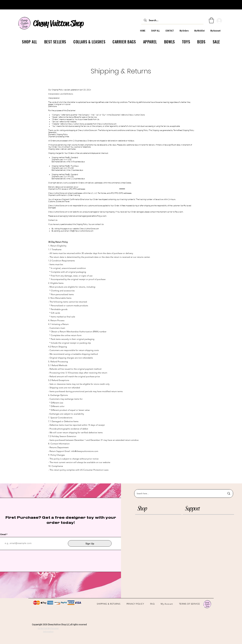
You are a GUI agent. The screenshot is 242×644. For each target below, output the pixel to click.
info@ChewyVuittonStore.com (81, 231)
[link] (211, 20)
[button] (158, 509)
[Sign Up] (90, 543)
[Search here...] (178, 494)
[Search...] (172, 20)
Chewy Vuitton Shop (58, 23)
